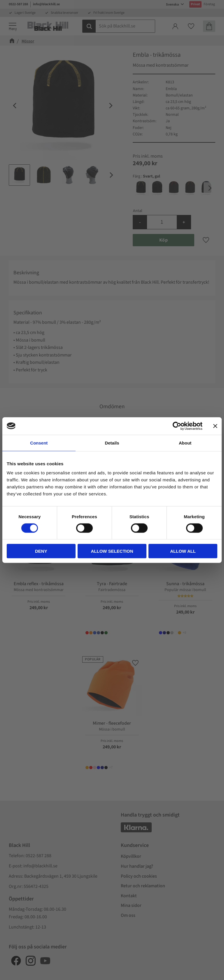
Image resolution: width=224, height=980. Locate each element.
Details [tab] (112, 443)
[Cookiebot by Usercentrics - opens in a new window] (177, 426)
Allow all (183, 551)
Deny (41, 551)
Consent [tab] (39, 443)
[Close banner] (215, 426)
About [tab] (185, 443)
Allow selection (112, 551)
